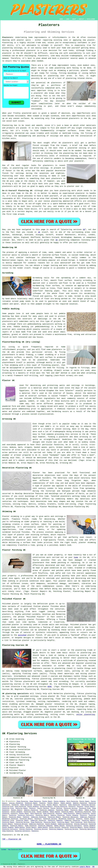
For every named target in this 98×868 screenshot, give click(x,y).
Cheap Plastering (22, 801)
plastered (27, 113)
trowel (64, 145)
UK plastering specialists (15, 694)
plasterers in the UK (80, 118)
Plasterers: (8, 37)
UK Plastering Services (19, 734)
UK (84, 230)
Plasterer (42, 803)
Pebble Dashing (66, 803)
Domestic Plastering (80, 803)
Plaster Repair (47, 801)
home (76, 557)
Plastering (15, 805)
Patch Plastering (72, 801)
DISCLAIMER (91, 19)
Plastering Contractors (26, 815)
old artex (34, 168)
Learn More (85, 867)
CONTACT (81, 19)
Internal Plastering (16, 803)
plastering (37, 106)
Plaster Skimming (59, 801)
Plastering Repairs (46, 807)
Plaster (70, 404)
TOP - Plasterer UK (12, 839)
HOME (61, 19)
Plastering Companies (47, 810)
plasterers (7, 186)
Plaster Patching (43, 808)
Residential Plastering (83, 812)
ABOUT (74, 19)
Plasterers (63, 805)
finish (5, 173)
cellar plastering (86, 714)
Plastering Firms (39, 805)
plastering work (63, 68)
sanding (74, 156)
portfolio (56, 85)
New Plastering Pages (15, 850)
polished (22, 635)
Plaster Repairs (53, 803)
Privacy (94, 850)
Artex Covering (17, 739)
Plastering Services (88, 805)
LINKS (67, 19)
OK (93, 867)
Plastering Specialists (70, 817)
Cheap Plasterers (69, 814)
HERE (50, 687)
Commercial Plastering (38, 817)
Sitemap (4, 850)
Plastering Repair (31, 803)
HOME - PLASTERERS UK (49, 844)
